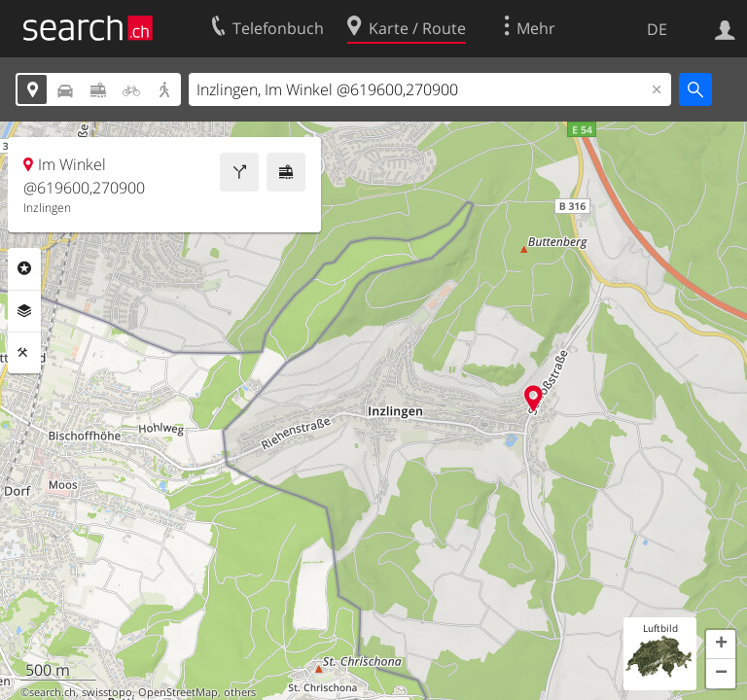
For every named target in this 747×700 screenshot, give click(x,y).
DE (657, 29)
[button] (721, 645)
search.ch (53, 692)
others (240, 692)
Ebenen (24, 311)
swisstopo (107, 692)
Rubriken (24, 268)
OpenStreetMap (178, 692)
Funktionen (24, 353)
